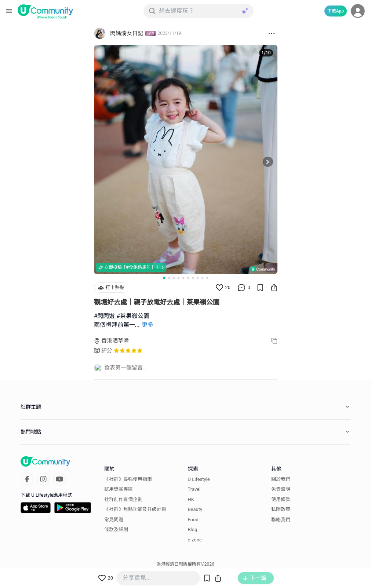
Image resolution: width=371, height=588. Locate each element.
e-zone (195, 540)
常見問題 (114, 520)
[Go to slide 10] (207, 278)
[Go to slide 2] (169, 278)
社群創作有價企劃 (123, 499)
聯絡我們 (281, 520)
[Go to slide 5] (183, 278)
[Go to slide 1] (164, 278)
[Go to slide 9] (202, 278)
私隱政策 (281, 509)
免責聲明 (281, 489)
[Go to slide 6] (188, 278)
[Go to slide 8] (198, 278)
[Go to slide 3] (174, 278)
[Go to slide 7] (193, 278)
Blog (193, 529)
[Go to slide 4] (179, 278)
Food (193, 520)
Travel (194, 489)
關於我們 (281, 479)
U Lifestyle (199, 479)
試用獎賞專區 (119, 489)
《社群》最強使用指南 (128, 479)
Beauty (195, 509)
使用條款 (281, 499)
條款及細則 (116, 529)
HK (191, 499)
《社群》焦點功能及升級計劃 (135, 509)
